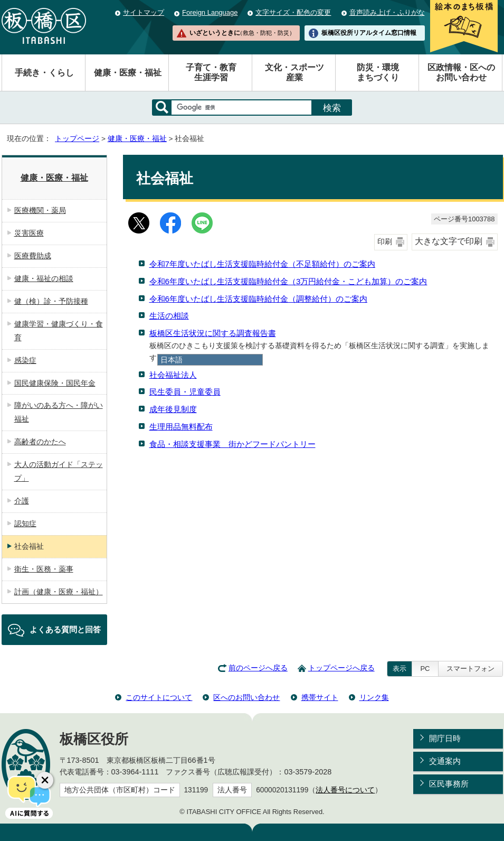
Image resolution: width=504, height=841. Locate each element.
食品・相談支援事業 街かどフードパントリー (232, 444)
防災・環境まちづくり (378, 72)
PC (425, 669)
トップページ (77, 139)
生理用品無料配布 (181, 427)
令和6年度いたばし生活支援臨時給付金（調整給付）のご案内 (258, 299)
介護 (22, 501)
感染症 (25, 360)
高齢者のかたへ (40, 442)
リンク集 (374, 697)
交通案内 (445, 761)
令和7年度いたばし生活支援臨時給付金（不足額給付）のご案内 (262, 264)
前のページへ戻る (258, 668)
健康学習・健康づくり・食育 (59, 331)
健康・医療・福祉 (128, 73)
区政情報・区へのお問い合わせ (461, 72)
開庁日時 (445, 738)
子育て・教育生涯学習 (211, 72)
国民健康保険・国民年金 (55, 383)
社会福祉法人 (173, 375)
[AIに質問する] (29, 796)
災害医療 (29, 233)
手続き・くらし (44, 73)
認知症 (25, 524)
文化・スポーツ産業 (294, 72)
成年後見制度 (173, 409)
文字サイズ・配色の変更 (293, 12)
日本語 (172, 360)
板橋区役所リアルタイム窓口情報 (369, 33)
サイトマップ (144, 12)
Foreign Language (210, 12)
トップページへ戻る (341, 668)
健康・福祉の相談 (44, 278)
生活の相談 (169, 316)
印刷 (385, 242)
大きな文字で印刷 (449, 241)
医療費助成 (33, 256)
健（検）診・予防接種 (51, 301)
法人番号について (345, 790)
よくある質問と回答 (65, 629)
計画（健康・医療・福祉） (59, 592)
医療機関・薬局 (40, 210)
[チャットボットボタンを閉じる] (45, 780)
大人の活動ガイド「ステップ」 (59, 471)
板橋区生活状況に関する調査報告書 (213, 333)
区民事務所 (449, 784)
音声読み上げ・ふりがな (387, 12)
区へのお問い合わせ (246, 697)
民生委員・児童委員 (185, 392)
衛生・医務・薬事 (44, 569)
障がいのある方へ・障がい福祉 (59, 412)
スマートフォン (470, 669)
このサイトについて (159, 697)
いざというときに (242, 33)
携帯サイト (320, 697)
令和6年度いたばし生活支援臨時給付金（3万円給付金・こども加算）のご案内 (288, 281)
